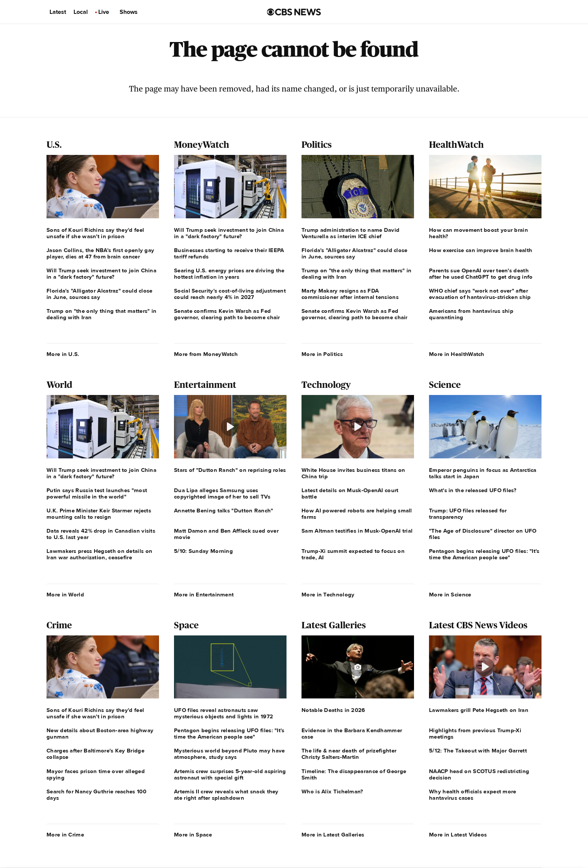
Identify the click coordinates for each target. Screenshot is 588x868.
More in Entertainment (204, 595)
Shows (129, 12)
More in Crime (65, 835)
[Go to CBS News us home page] (294, 12)
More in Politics (322, 354)
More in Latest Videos (458, 835)
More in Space (193, 835)
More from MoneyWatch (206, 354)
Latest (58, 12)
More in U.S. (63, 354)
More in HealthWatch (457, 354)
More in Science (450, 595)
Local (81, 12)
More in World (65, 595)
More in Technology (328, 595)
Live (104, 12)
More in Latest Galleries (333, 835)
